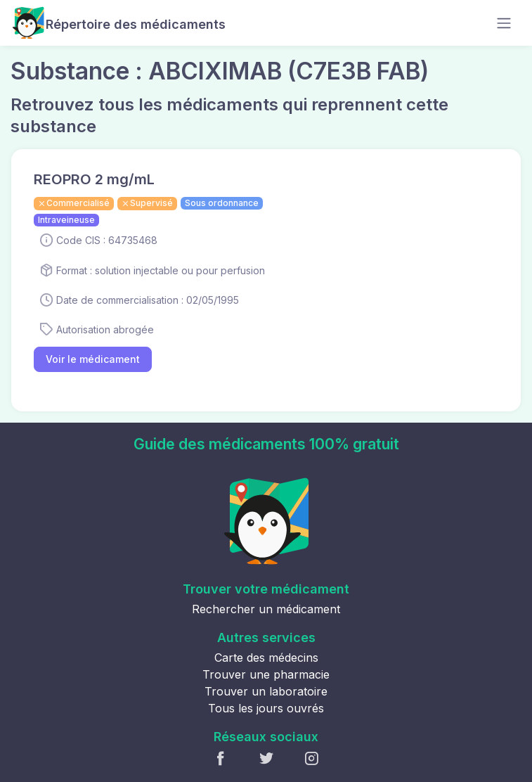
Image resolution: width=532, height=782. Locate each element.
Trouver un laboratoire (266, 691)
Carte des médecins (266, 658)
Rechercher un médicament (266, 609)
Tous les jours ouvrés (266, 708)
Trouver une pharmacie (266, 674)
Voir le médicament (93, 359)
